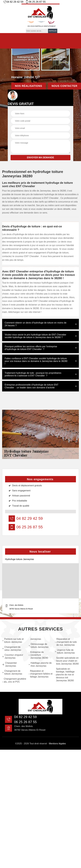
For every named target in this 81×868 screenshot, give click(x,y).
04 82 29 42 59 (13, 2)
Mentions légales (57, 744)
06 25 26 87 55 (36, 2)
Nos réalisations (29, 86)
